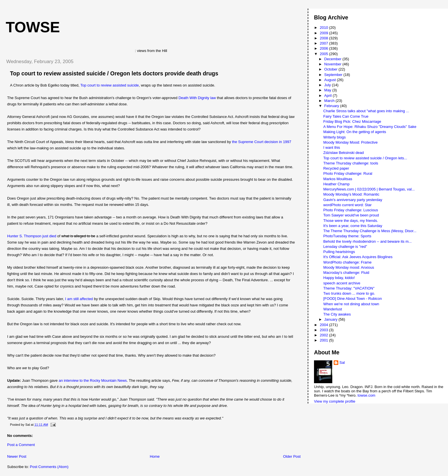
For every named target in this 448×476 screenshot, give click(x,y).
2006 (324, 48)
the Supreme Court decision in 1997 (262, 142)
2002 (324, 335)
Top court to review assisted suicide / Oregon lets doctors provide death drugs (114, 73)
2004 (324, 325)
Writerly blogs (335, 137)
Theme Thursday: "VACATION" (349, 288)
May (328, 90)
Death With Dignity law (197, 98)
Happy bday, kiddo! (339, 278)
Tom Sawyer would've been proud (351, 215)
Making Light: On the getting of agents (355, 132)
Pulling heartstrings (339, 252)
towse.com (367, 395)
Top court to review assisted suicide (109, 85)
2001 (324, 340)
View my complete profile (335, 401)
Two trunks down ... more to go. (349, 293)
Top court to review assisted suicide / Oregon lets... (365, 158)
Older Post (292, 456)
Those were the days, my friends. (351, 221)
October (331, 69)
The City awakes (337, 314)
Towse (33, 27)
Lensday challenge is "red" (345, 247)
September (334, 75)
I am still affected (79, 299)
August (331, 80)
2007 (324, 43)
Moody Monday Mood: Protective (351, 142)
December (333, 59)
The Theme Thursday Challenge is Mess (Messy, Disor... (370, 231)
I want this (332, 147)
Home (155, 456)
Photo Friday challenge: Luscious (351, 210)
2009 (324, 33)
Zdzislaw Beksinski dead (344, 153)
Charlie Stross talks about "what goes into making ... (366, 111)
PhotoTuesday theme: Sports (347, 236)
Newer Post (17, 456)
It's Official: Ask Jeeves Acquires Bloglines (358, 257)
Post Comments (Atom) (49, 467)
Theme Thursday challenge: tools (351, 163)
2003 (324, 330)
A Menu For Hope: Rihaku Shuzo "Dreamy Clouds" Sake (370, 127)
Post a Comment (21, 445)
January (331, 319)
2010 (324, 28)
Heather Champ (337, 184)
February (332, 106)
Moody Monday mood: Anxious (349, 267)
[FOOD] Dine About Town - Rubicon (353, 299)
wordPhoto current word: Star (348, 205)
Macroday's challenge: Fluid (346, 273)
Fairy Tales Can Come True (346, 116)
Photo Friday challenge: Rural (348, 173)
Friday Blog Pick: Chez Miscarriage (352, 121)
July (328, 85)
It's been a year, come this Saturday (353, 226)
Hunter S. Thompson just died (32, 236)
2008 (324, 38)
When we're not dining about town (351, 304)
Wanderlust (333, 309)
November (333, 64)
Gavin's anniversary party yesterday (353, 200)
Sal (342, 362)
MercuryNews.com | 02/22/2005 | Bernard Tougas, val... (369, 189)
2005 (324, 54)
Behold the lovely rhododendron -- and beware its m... (368, 241)
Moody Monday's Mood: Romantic (351, 194)
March (330, 101)
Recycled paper (336, 168)
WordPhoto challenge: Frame (348, 262)
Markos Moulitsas (338, 179)
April (329, 96)
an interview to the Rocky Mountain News (93, 380)
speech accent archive (342, 283)
